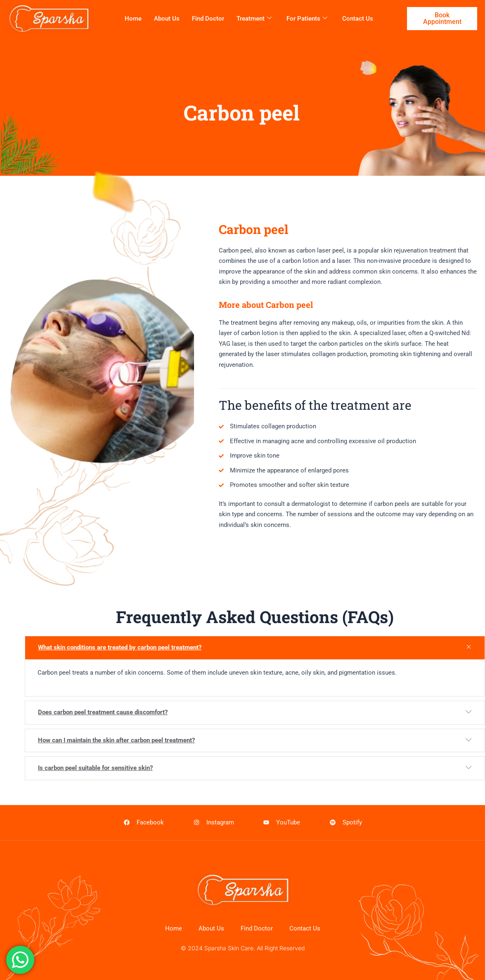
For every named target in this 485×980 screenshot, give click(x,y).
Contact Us (358, 19)
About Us (167, 19)
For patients (307, 19)
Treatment (254, 19)
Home (133, 19)
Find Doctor (208, 19)
